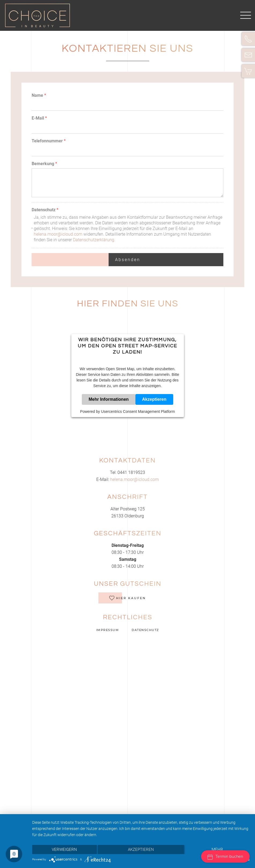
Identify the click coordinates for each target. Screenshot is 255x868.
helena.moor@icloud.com (58, 234)
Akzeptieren (154, 399)
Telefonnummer (49, 141)
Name (39, 95)
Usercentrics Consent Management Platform (138, 411)
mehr (217, 850)
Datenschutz (45, 210)
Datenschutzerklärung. (94, 240)
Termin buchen (225, 857)
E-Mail (39, 118)
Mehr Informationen (108, 399)
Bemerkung (44, 164)
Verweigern (64, 850)
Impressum (107, 630)
